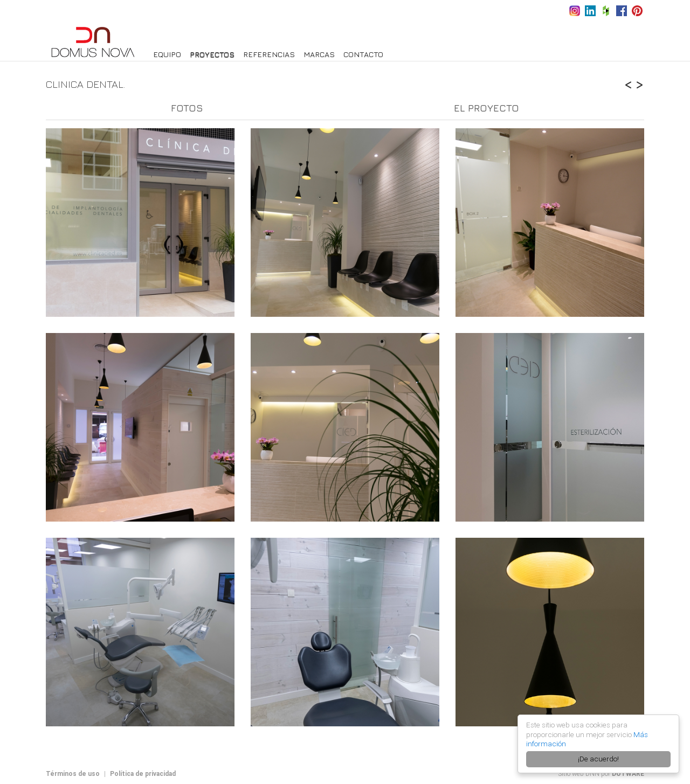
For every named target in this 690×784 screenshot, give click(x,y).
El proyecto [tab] (487, 108)
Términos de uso (73, 773)
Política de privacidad (143, 773)
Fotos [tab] (187, 108)
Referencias (269, 54)
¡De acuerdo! (598, 759)
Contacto (363, 54)
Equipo (167, 54)
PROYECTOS (212, 54)
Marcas (319, 54)
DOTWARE (628, 773)
